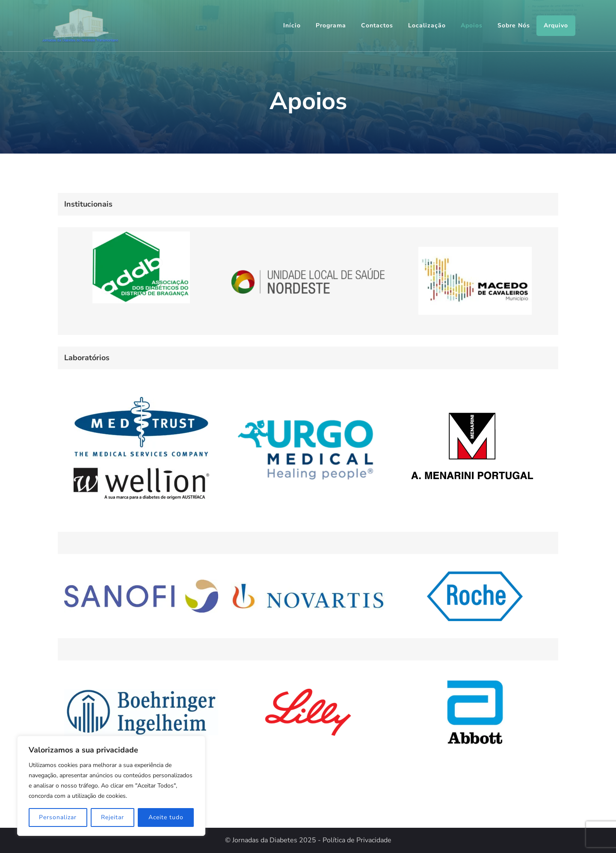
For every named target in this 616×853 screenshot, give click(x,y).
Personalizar (58, 817)
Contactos (377, 25)
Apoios (472, 25)
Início (292, 25)
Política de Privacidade (357, 840)
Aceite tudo (166, 817)
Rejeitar (113, 817)
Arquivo (556, 25)
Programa (331, 25)
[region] (111, 786)
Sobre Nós (514, 25)
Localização (427, 25)
